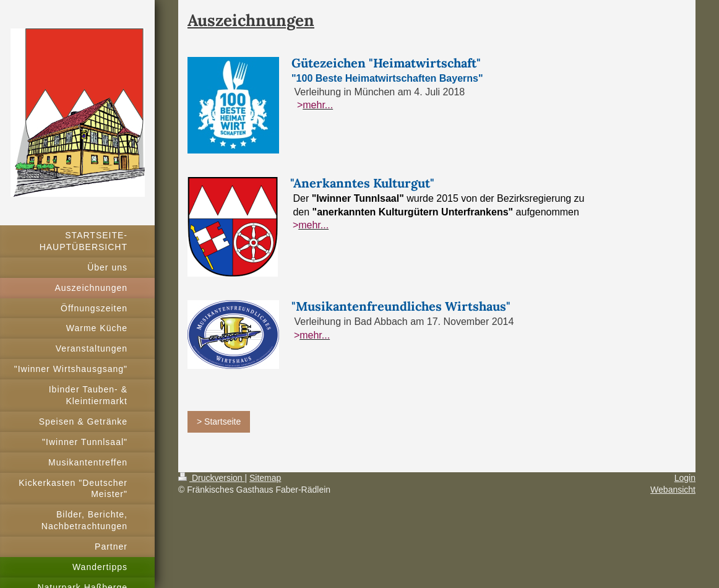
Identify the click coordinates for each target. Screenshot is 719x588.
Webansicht (673, 490)
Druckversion (211, 478)
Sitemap (265, 478)
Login (685, 478)
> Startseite (219, 422)
